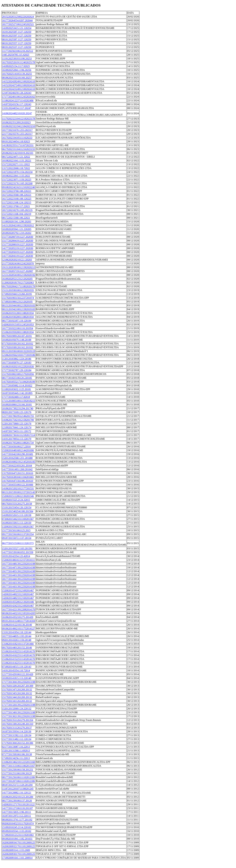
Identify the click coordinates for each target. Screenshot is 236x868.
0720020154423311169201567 (18, 519)
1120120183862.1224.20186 (17, 359)
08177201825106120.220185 (17, 378)
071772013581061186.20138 (17, 754)
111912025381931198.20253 (17, 59)
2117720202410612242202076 (18, 263)
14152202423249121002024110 (19, 89)
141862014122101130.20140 (17, 625)
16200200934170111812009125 (19, 843)
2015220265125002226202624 (18, 17)
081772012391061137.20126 (17, 801)
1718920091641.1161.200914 (17, 858)
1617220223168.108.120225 (17, 199)
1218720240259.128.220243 (17, 93)
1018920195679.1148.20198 (17, 340)
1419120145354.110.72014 (16, 670)
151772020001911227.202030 (18, 244)
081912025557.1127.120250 (17, 43)
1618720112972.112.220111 (17, 816)
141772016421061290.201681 (18, 454)
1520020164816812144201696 (18, 450)
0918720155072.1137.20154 (17, 538)
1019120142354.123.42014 (16, 556)
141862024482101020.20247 (17, 113)
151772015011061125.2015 (16, 530)
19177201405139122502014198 (19, 571)
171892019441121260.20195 (17, 294)
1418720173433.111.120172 (17, 431)
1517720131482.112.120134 (17, 739)
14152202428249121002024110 (19, 81)
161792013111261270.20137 (17, 728)
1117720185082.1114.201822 (17, 385)
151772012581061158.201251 (18, 770)
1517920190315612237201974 (18, 298)
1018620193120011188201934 (18, 313)
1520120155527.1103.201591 (17, 548)
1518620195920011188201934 (18, 332)
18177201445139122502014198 (19, 575)
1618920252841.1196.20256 (17, 70)
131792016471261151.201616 (18, 473)
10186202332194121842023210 (19, 126)
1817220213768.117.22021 (16, 206)
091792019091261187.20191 (17, 336)
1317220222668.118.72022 (16, 168)
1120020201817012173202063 (18, 283)
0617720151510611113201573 (18, 543)
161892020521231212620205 (17, 279)
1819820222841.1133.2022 (16, 176)
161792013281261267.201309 (18, 686)
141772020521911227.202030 (18, 248)
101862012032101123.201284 (18, 797)
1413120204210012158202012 (18, 225)
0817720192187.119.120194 (17, 321)
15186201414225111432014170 (19, 663)
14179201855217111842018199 (19, 382)
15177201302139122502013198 (19, 716)
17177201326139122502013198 (19, 705)
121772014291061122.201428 (18, 674)
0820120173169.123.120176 (17, 412)
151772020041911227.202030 (18, 241)
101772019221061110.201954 (18, 328)
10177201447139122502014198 (19, 568)
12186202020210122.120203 (17, 260)
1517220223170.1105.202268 (17, 183)
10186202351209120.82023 (16, 122)
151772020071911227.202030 (18, 237)
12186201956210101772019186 (19, 355)
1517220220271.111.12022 (16, 164)
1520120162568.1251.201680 (17, 458)
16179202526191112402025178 (19, 62)
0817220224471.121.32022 (16, 157)
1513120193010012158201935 (18, 290)
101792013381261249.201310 (18, 724)
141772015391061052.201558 (18, 552)
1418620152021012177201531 (18, 488)
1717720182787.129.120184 (17, 370)
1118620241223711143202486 (18, 100)
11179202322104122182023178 (19, 119)
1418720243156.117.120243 (17, 104)
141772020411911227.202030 (18, 256)
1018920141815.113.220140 (17, 678)
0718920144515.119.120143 (17, 667)
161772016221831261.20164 (17, 466)
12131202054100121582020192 (19, 275)
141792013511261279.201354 (18, 720)
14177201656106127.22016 (16, 446)
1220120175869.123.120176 (17, 424)
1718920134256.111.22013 (16, 758)
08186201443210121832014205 (19, 613)
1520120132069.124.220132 (17, 709)
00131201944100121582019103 (19, 305)
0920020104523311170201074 (18, 823)
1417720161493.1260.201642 (17, 469)
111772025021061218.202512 (18, 51)
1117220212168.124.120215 (17, 202)
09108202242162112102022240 (19, 187)
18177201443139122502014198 (19, 583)
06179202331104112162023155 (19, 149)
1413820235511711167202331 (18, 145)
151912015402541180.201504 (18, 511)
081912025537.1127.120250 (17, 47)
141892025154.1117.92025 (16, 66)
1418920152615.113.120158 (17, 515)
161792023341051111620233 (17, 138)
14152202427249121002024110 (19, 85)
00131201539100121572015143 (19, 492)
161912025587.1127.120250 (17, 32)
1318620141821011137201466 (18, 644)
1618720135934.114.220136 (17, 731)
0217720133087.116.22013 (16, 747)
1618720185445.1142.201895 (17, 393)
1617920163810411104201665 (18, 477)
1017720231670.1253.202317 (17, 130)
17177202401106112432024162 (19, 97)
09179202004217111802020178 (19, 286)
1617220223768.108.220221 (17, 191)
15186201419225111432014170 (19, 651)
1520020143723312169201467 (18, 590)
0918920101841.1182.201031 (17, 839)
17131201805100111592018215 (19, 401)
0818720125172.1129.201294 (17, 785)
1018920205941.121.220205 (17, 229)
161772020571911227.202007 (18, 271)
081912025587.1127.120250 (17, 39)
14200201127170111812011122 (18, 804)
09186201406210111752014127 (19, 629)
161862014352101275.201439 (18, 617)
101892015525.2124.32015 (16, 500)
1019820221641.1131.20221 (17, 161)
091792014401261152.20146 (17, 648)
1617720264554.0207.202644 (17, 20)
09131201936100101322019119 (19, 351)
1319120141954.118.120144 (17, 632)
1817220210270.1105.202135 (17, 210)
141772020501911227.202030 (18, 252)
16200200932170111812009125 (19, 846)
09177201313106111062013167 (19, 766)
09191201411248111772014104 (18, 621)
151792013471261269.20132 (17, 690)
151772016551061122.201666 (18, 485)
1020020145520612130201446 (18, 602)
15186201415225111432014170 (19, 659)
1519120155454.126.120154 (17, 507)
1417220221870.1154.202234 (17, 172)
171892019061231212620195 (17, 302)
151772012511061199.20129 (17, 773)
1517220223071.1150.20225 (17, 180)
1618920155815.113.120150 (17, 523)
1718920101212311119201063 (18, 835)
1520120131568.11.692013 (16, 751)
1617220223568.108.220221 (17, 195)
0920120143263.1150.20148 (17, 640)
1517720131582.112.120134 (17, 735)
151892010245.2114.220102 (17, 827)
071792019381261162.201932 (18, 347)
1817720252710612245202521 (18, 24)
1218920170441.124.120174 (17, 427)
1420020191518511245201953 (18, 324)
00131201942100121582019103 (19, 309)
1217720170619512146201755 (18, 416)
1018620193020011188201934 (18, 317)
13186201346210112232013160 (19, 762)
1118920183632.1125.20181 (17, 389)
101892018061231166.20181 (17, 405)
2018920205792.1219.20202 (17, 233)
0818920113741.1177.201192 (17, 820)
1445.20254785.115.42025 (16, 55)
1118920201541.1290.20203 (17, 222)
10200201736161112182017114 (18, 435)
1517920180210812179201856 (18, 374)
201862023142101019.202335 (18, 153)
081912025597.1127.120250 (17, 36)
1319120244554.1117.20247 (17, 108)
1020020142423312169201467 (18, 606)
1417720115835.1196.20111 (17, 812)
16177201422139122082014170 (19, 609)
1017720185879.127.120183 (17, 363)
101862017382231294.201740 (18, 408)
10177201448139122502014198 (19, 564)
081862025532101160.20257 (17, 78)
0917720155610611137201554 (18, 534)
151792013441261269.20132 (17, 697)
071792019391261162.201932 (18, 344)
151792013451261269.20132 (17, 693)
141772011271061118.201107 (17, 808)
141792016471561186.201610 (18, 481)
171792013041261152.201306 (18, 743)
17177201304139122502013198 (19, 682)
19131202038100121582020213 (19, 267)
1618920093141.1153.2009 (16, 850)
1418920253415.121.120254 (17, 28)
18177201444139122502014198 (19, 579)
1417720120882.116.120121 (17, 793)
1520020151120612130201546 (18, 496)
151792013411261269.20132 (17, 701)
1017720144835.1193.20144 (17, 636)
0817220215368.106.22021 (16, 218)
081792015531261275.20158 (17, 504)
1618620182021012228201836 (18, 366)
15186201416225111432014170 (19, 655)
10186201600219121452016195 (19, 462)
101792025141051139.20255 (17, 74)
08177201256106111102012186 (18, 777)
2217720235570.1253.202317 (17, 134)
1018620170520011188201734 (18, 443)
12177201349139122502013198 (19, 712)
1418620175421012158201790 (18, 420)
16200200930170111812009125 (19, 854)
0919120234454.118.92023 (16, 141)
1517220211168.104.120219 (17, 214)
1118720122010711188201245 (18, 789)
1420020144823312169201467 (18, 598)
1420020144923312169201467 (18, 594)
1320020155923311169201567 (18, 527)
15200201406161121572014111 (18, 560)
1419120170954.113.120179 (17, 439)
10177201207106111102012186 (18, 781)
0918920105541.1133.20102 (17, 831)
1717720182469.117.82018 (16, 397)
